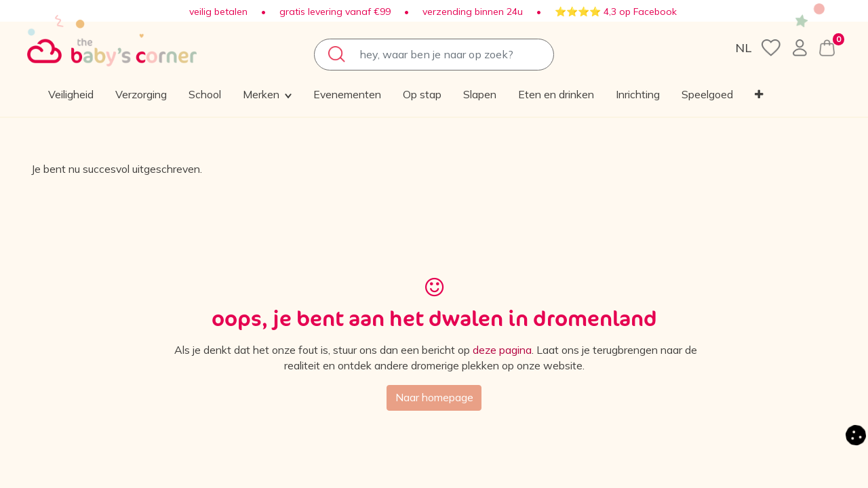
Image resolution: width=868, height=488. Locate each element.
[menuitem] (178, 95)
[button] (727, 95)
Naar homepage (434, 399)
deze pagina (512, 350)
